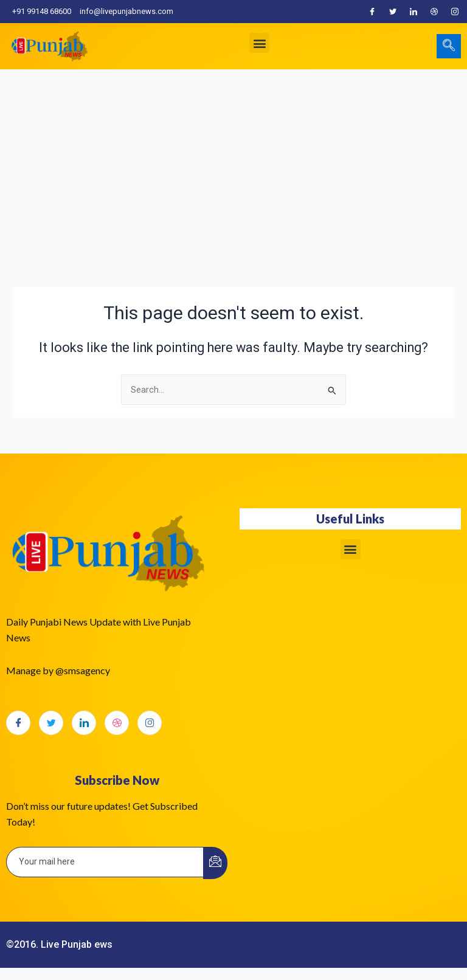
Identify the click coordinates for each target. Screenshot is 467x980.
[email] (105, 862)
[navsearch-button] (449, 46)
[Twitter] (393, 12)
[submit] (215, 863)
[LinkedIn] (413, 12)
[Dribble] (434, 12)
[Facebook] (372, 12)
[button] (259, 43)
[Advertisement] (233, 160)
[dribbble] (117, 723)
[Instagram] (455, 12)
